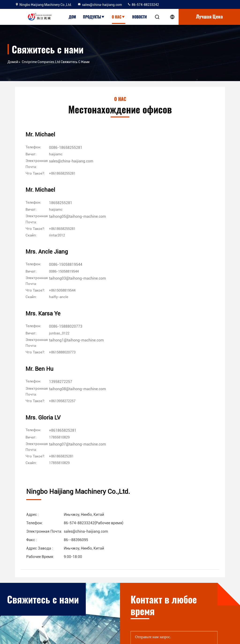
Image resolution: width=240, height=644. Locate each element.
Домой (13, 62)
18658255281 (129, 149)
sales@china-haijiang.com (100, 5)
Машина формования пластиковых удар (147, 612)
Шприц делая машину (132, 621)
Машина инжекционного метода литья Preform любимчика (145, 592)
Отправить (205, 469)
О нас (118, 17)
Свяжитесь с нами (81, 592)
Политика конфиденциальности (84, 612)
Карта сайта (76, 601)
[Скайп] (126, 182)
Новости (139, 17)
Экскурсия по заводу (83, 576)
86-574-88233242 (143, 5)
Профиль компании (82, 567)
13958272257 (129, 224)
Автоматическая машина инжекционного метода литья (147, 570)
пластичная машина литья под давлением (148, 581)
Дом (72, 17)
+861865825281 (197, 224)
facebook (191, 599)
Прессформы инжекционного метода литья (149, 604)
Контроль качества (82, 584)
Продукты (94, 17)
